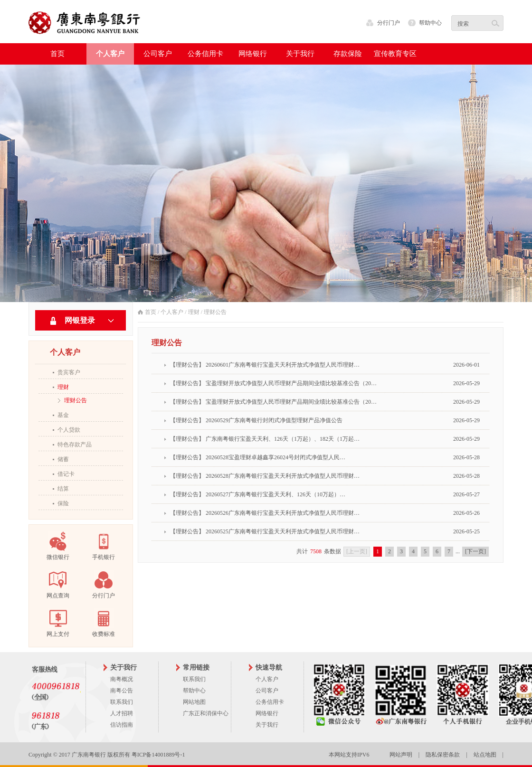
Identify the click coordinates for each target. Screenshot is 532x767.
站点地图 (485, 755)
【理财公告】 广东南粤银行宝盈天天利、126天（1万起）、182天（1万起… (265, 439)
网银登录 (80, 320)
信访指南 (122, 725)
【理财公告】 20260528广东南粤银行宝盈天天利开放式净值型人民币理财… (265, 476)
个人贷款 (69, 430)
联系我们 (122, 702)
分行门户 (389, 23)
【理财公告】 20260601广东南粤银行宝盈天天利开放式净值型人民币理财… (265, 365)
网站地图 (194, 702)
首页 (57, 54)
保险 (63, 503)
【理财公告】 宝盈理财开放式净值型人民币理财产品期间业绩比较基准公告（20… (273, 383)
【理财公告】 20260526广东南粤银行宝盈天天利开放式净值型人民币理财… (265, 513)
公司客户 (267, 691)
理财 (63, 387)
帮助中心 (430, 23)
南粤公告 (122, 691)
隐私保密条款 (443, 755)
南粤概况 (122, 679)
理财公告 (76, 400)
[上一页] (357, 551)
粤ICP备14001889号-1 (158, 755)
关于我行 (267, 725)
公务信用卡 (270, 702)
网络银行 (267, 713)
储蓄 (63, 459)
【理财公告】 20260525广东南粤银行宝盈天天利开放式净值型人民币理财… (265, 531)
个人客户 (172, 312)
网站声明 (401, 755)
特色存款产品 (75, 445)
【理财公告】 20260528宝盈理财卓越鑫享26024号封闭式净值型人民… (258, 457)
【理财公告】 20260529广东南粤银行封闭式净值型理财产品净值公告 (256, 420)
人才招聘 (122, 713)
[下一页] (475, 551)
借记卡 (66, 474)
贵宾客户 (69, 372)
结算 (63, 489)
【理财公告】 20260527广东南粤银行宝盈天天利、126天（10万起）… (258, 494)
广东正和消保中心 (206, 713)
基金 (63, 415)
